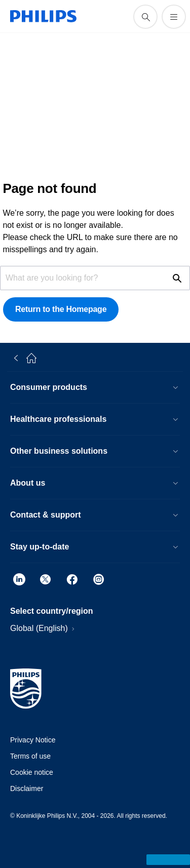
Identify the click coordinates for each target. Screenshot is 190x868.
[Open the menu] (174, 17)
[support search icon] (145, 17)
